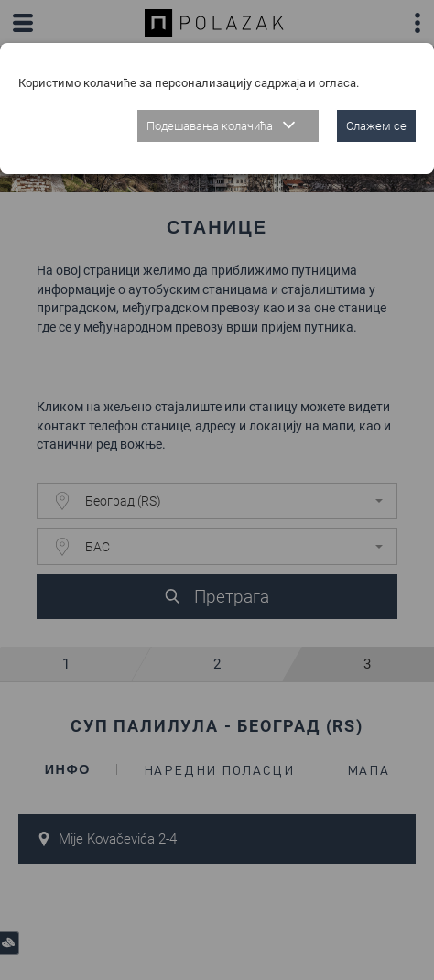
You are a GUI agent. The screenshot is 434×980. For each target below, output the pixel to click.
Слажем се (376, 126)
